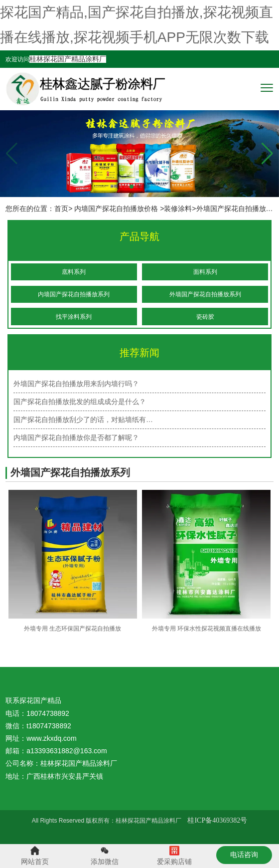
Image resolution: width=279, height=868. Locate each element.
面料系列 (205, 272)
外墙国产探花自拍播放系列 (205, 294)
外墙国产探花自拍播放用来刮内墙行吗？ (76, 384)
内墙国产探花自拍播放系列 (74, 294)
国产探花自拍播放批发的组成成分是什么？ (80, 402)
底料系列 (74, 272)
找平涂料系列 (74, 317)
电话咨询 (244, 855)
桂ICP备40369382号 (217, 820)
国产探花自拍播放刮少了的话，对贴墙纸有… (83, 420)
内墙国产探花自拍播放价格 (116, 209)
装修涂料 (178, 209)
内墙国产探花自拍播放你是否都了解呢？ (76, 437)
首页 (61, 209)
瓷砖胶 (205, 317)
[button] (267, 154)
